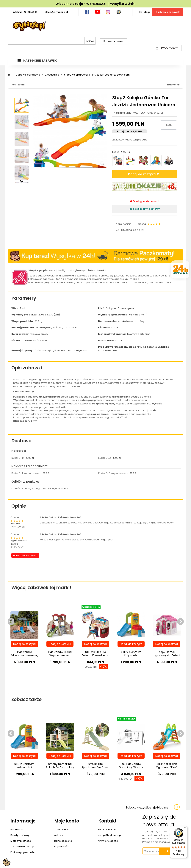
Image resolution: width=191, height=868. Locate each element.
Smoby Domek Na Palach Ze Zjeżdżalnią (60, 766)
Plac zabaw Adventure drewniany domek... (24, 655)
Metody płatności (21, 841)
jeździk (152, 410)
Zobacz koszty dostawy (145, 209)
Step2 (32, 270)
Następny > (174, 85)
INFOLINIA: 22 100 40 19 (25, 12)
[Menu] (185, 828)
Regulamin (17, 829)
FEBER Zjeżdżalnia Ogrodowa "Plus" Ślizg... (167, 767)
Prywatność (61, 846)
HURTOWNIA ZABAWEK (168, 12)
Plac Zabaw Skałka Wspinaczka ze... (60, 654)
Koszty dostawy (20, 835)
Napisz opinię (124, 224)
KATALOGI (144, 12)
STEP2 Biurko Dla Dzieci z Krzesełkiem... (96, 654)
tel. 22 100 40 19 (107, 829)
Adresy (59, 835)
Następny (22, 181)
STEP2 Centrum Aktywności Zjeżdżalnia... (131, 655)
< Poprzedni (17, 85)
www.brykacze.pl (109, 841)
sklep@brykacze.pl (110, 835)
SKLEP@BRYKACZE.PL (56, 12)
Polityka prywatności (23, 852)
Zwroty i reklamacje (22, 846)
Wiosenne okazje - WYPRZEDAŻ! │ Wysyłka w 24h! (95, 4)
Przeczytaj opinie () (132, 230)
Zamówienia (62, 829)
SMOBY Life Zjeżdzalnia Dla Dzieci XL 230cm (96, 767)
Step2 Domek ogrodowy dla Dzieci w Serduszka (167, 655)
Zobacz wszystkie (147, 807)
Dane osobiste (63, 841)
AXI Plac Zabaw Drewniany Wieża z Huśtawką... (131, 767)
